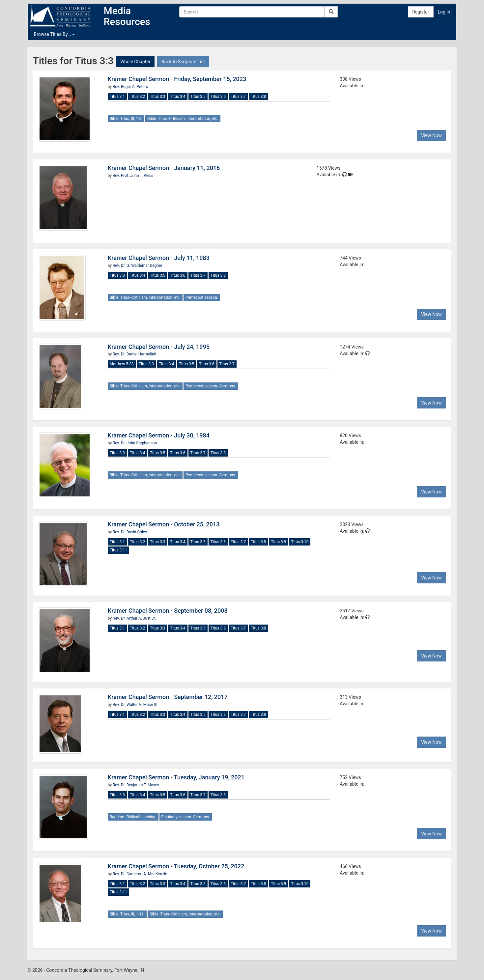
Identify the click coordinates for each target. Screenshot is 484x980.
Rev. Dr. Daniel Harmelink (134, 354)
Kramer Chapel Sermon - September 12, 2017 (168, 697)
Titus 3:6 (218, 97)
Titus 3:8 (258, 97)
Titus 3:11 (118, 550)
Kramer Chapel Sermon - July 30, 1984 (159, 435)
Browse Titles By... (54, 34)
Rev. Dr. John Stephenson (135, 443)
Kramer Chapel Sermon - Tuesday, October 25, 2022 (176, 866)
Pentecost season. (202, 297)
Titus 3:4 (178, 97)
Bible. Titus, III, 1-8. (126, 119)
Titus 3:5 (198, 97)
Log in (444, 12)
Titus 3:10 (300, 542)
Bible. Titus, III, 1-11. (127, 914)
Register (421, 12)
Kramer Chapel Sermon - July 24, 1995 (159, 347)
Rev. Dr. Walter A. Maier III (135, 705)
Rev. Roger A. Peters (130, 87)
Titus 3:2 (137, 97)
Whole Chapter (135, 62)
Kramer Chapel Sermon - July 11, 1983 (159, 258)
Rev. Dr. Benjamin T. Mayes (136, 785)
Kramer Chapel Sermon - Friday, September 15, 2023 (177, 79)
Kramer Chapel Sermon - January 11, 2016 (164, 168)
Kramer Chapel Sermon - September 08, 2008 (168, 611)
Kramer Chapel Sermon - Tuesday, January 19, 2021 (176, 777)
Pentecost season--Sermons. (211, 386)
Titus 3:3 (157, 97)
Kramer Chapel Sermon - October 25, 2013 (164, 524)
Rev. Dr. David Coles (130, 532)
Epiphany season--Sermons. (186, 817)
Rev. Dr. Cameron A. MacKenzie (140, 874)
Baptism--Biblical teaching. (133, 817)
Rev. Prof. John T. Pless (133, 176)
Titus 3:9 (278, 542)
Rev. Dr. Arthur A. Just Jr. (134, 618)
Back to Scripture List (183, 62)
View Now (431, 135)
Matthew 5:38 (122, 364)
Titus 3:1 (117, 97)
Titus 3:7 (238, 97)
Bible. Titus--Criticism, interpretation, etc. (183, 119)
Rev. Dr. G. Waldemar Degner (137, 266)
